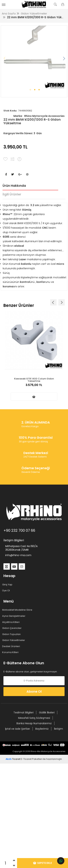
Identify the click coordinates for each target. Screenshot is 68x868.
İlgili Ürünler (12, 194)
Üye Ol (7, 591)
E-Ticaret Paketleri (32, 759)
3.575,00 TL (34, 387)
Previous (5, 59)
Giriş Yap (8, 585)
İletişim (58, 729)
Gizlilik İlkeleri (47, 712)
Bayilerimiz (42, 729)
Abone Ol (34, 691)
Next (63, 59)
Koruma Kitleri (11, 652)
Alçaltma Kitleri (12, 622)
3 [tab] (39, 90)
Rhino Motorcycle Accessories (39, 116)
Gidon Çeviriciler (13, 628)
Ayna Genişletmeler (14, 616)
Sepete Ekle (42, 863)
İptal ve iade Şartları (17, 729)
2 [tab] (35, 90)
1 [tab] (30, 90)
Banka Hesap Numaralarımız (34, 723)
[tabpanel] (34, 59)
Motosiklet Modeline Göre (18, 610)
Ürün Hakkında (14, 186)
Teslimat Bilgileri (23, 712)
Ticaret (13, 759)
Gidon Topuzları (12, 634)
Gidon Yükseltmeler (14, 640)
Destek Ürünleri (12, 646)
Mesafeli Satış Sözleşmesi (34, 718)
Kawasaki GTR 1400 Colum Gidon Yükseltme (34, 380)
